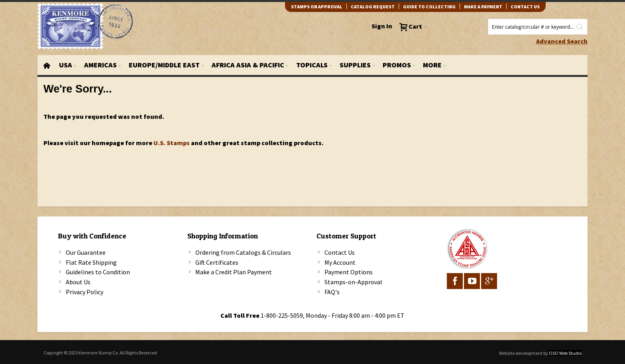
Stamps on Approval (317, 7)
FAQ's (332, 292)
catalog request (373, 7)
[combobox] (538, 27)
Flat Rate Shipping (91, 262)
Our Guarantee (86, 252)
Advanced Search (562, 41)
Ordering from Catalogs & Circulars (243, 252)
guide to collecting (429, 7)
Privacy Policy (85, 292)
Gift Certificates (217, 262)
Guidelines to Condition (98, 272)
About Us (78, 282)
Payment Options (349, 272)
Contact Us (340, 252)
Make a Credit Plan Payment (234, 272)
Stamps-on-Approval (353, 282)
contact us (525, 7)
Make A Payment (483, 7)
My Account (340, 262)
